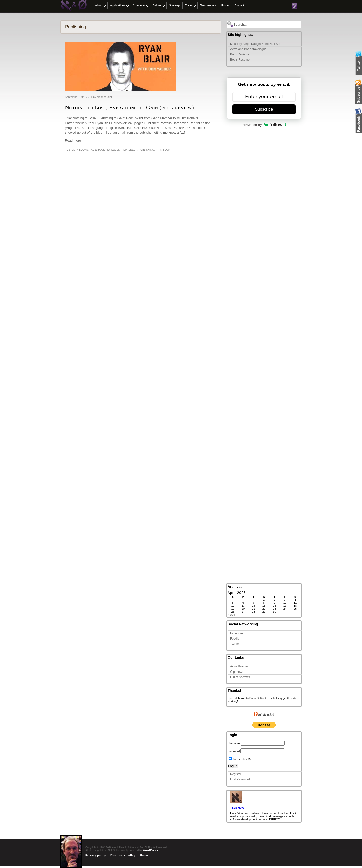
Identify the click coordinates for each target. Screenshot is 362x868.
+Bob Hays (237, 808)
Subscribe (264, 109)
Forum (225, 5)
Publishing (146, 150)
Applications (118, 5)
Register (236, 774)
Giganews (237, 672)
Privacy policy (96, 856)
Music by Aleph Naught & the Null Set (255, 44)
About (99, 5)
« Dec (231, 615)
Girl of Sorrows (240, 677)
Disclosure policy (123, 856)
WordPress (150, 850)
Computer (139, 5)
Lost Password (240, 779)
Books (84, 150)
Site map (174, 5)
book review (106, 150)
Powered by (264, 125)
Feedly (235, 639)
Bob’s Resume (240, 60)
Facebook (237, 633)
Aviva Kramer (239, 666)
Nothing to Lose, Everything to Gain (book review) (129, 107)
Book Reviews (240, 54)
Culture (157, 5)
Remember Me (240, 759)
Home (144, 856)
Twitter (234, 644)
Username (234, 743)
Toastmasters (208, 5)
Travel (189, 5)
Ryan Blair (163, 150)
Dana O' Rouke (259, 698)
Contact (239, 5)
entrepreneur (127, 150)
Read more (73, 141)
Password (234, 751)
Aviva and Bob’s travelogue (248, 49)
